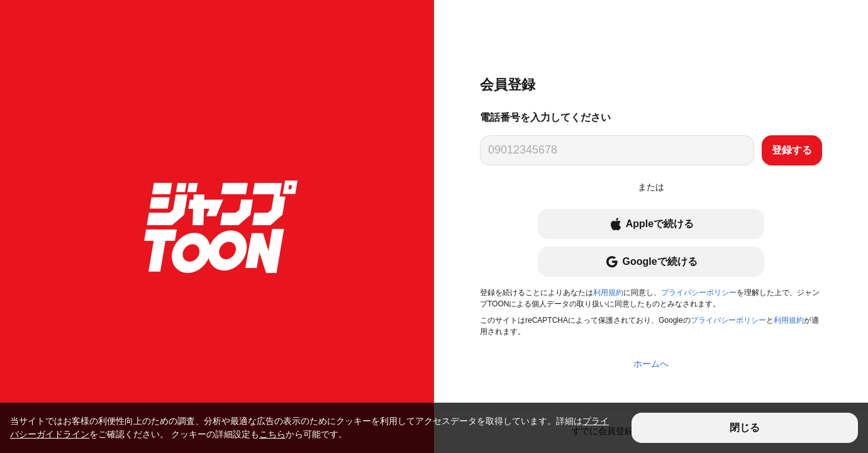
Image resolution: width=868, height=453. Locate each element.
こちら (272, 434)
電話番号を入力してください (545, 117)
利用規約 (608, 293)
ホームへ (651, 364)
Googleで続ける (651, 262)
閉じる (745, 428)
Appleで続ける (651, 224)
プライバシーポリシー (699, 293)
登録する (792, 150)
